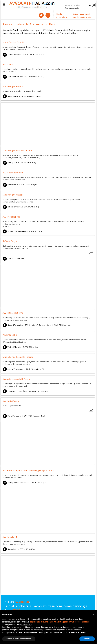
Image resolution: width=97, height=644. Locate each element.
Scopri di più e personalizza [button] (19, 639)
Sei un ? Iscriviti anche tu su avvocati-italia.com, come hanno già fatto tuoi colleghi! (46, 608)
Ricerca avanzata (72, 8)
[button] (94, 614)
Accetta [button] (87, 639)
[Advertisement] (48, 124)
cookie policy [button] (26, 625)
